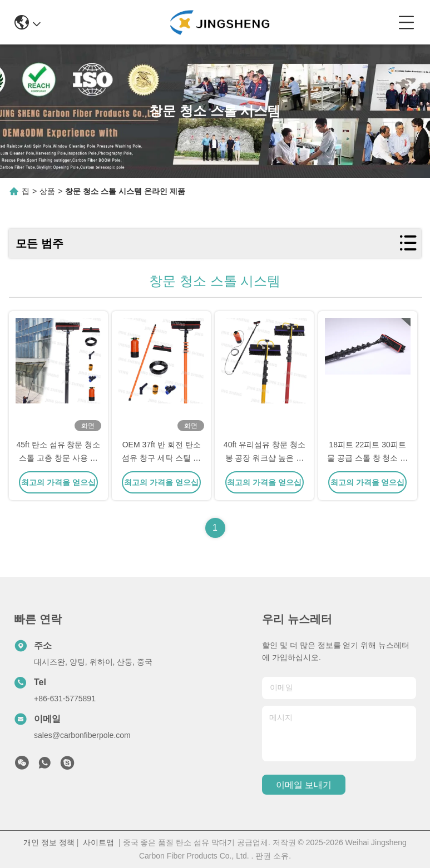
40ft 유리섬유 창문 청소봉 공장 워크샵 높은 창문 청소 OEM (265, 458)
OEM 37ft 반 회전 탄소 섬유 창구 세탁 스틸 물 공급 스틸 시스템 (161, 458)
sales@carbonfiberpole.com (82, 735)
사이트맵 (98, 842)
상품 (47, 191)
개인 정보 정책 (49, 842)
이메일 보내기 (304, 785)
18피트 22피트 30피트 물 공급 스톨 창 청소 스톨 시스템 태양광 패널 (367, 458)
